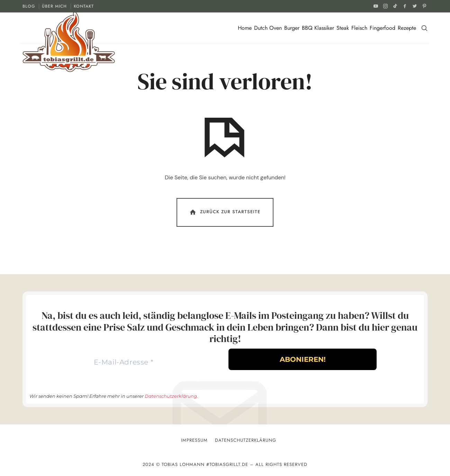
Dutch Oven (268, 28)
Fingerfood (382, 28)
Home (245, 28)
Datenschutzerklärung (171, 396)
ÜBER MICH (54, 6)
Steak (343, 28)
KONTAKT (84, 6)
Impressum (194, 440)
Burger (292, 28)
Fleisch (359, 28)
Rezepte (407, 28)
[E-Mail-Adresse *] (124, 362)
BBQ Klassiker (318, 28)
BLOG (29, 6)
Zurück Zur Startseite (224, 212)
